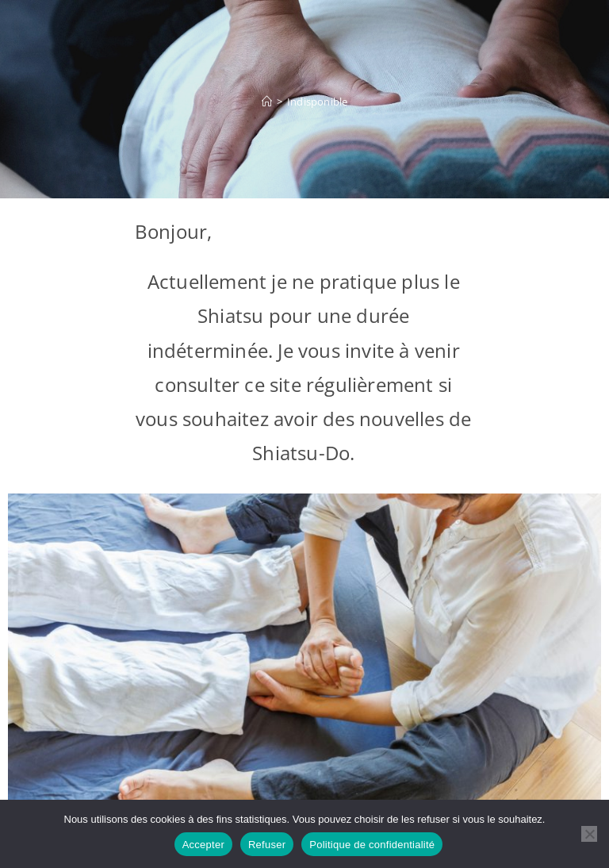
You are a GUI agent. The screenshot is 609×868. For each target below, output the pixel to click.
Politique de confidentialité (372, 845)
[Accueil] (267, 102)
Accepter (203, 845)
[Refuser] (589, 834)
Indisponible (317, 102)
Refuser (267, 845)
